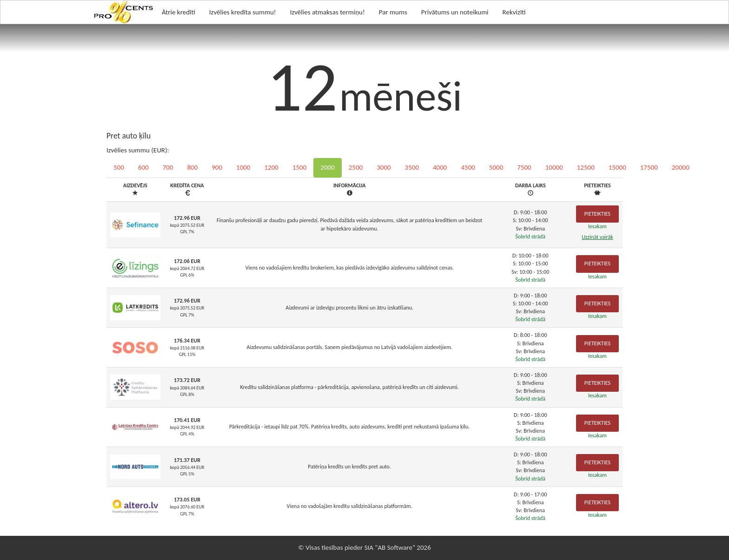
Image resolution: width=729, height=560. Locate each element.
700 (168, 167)
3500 (412, 167)
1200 (271, 167)
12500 (586, 167)
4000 (440, 167)
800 (192, 167)
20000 (681, 167)
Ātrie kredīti (179, 12)
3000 (384, 167)
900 (217, 167)
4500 (468, 167)
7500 (524, 167)
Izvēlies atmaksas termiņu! (328, 12)
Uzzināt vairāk (597, 237)
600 (143, 167)
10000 (554, 167)
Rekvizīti (514, 12)
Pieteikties (597, 214)
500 (119, 167)
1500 (299, 167)
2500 (356, 167)
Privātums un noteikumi (455, 12)
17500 (649, 167)
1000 (243, 167)
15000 (617, 167)
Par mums (393, 12)
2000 (327, 167)
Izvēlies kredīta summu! (243, 12)
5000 (496, 167)
